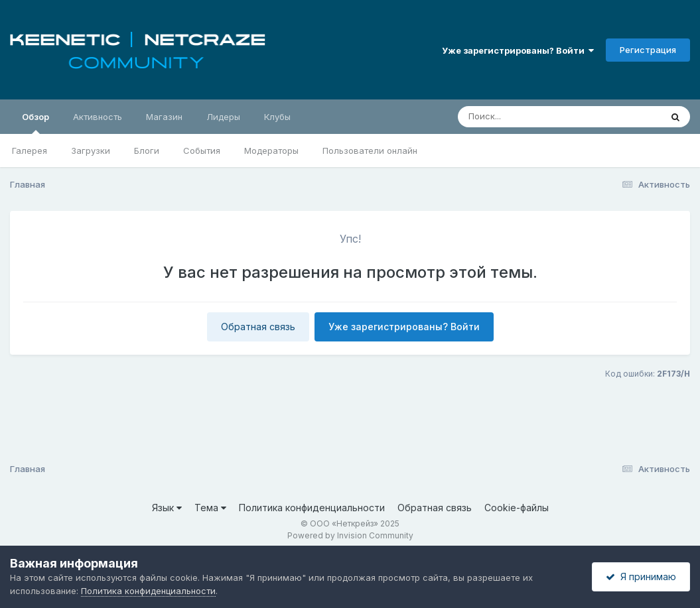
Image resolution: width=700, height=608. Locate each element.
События (202, 151)
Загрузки (91, 151)
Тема (210, 508)
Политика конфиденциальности (312, 508)
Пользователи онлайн (370, 151)
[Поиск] (534, 117)
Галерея (30, 151)
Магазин (164, 117)
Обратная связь (258, 327)
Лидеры (223, 117)
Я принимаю (641, 577)
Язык (167, 508)
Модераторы (271, 151)
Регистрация (648, 50)
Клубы (277, 117)
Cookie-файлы (517, 508)
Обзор (35, 123)
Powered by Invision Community (350, 535)
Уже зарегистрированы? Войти (518, 50)
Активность (98, 117)
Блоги (147, 151)
